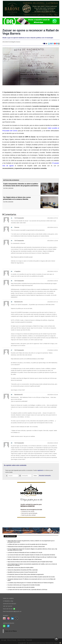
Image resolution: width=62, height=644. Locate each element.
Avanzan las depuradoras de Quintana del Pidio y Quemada (23, 570)
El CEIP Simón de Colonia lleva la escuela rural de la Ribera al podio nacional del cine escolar (31, 577)
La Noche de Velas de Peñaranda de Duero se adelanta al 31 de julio (25, 552)
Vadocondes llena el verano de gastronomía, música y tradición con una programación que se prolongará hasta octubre (31, 541)
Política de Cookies (21, 640)
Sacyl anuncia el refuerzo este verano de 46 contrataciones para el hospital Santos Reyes (30, 562)
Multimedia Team (50, 643)
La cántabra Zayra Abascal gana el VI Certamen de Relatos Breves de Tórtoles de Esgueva (30, 583)
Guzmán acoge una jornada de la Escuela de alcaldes (21, 587)
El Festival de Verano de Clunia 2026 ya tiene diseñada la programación (26, 574)
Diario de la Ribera (11, 631)
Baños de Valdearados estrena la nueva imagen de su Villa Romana (25, 559)
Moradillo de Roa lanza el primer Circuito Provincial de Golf (22, 572)
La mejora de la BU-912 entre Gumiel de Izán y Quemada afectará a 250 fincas (27, 590)
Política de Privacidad (12, 640)
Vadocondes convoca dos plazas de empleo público (20, 568)
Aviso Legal (4, 640)
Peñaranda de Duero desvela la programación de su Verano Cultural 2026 (26, 547)
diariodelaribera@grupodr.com (14, 611)
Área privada (29, 640)
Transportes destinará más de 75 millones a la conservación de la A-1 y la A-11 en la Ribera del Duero (31, 580)
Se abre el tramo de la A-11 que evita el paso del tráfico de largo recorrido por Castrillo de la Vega (32, 557)
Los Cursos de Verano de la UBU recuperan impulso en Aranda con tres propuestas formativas (31, 555)
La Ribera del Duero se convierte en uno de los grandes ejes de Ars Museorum (27, 544)
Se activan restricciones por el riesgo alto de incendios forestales (24, 585)
